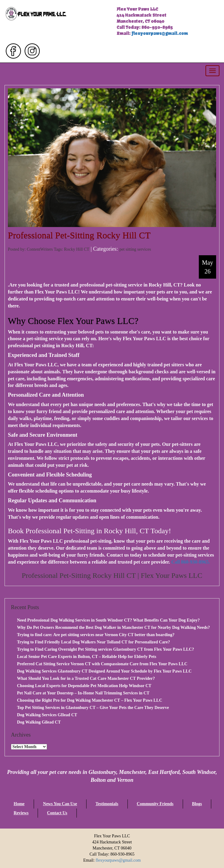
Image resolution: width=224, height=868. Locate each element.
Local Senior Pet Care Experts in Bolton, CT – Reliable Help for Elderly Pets (87, 657)
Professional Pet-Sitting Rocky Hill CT (79, 235)
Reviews (21, 813)
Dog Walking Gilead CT (39, 722)
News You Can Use (60, 804)
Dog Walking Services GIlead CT (47, 715)
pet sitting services (135, 249)
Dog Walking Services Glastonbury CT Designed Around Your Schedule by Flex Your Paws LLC (104, 671)
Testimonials (107, 804)
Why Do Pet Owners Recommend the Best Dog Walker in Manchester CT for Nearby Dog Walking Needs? (113, 627)
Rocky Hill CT (77, 249)
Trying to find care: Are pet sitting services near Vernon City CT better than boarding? (96, 635)
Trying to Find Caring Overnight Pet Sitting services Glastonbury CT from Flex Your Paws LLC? (105, 649)
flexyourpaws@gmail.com (160, 33)
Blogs (197, 804)
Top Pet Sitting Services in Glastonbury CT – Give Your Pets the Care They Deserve (93, 708)
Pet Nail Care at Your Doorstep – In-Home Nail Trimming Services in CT (83, 693)
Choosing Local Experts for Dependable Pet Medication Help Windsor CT (84, 686)
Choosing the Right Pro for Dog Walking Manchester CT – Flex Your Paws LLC (90, 700)
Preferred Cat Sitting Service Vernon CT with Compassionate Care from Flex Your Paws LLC (102, 664)
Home (19, 804)
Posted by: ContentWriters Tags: (36, 249)
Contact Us (57, 813)
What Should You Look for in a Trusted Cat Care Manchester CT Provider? (86, 678)
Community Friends (155, 804)
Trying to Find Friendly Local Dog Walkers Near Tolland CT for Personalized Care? (93, 642)
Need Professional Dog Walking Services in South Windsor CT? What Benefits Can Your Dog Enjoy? (108, 620)
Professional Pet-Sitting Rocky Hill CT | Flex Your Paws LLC (112, 575)
